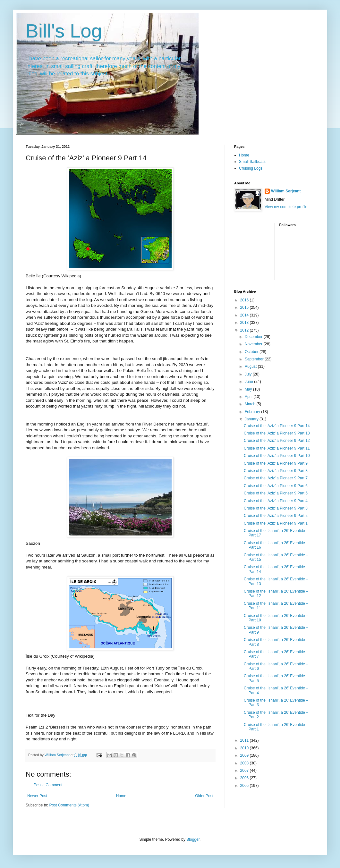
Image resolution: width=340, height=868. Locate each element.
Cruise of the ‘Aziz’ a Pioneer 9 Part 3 (276, 508)
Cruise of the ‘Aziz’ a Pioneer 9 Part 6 (276, 486)
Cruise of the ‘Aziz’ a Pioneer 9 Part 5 (276, 493)
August (251, 367)
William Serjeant (286, 191)
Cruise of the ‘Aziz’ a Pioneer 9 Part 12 (277, 441)
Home (121, 796)
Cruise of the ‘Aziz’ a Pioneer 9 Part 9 (276, 463)
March (251, 404)
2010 (245, 748)
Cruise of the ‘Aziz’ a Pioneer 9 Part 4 (276, 501)
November (254, 344)
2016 (245, 300)
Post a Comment (48, 785)
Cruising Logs (251, 168)
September (255, 359)
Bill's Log (64, 31)
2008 (245, 763)
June (249, 382)
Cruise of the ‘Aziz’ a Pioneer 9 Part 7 (276, 478)
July (249, 374)
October (252, 352)
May (249, 389)
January (252, 419)
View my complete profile (286, 207)
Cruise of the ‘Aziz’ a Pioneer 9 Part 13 (277, 433)
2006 (245, 778)
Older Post (204, 796)
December (254, 337)
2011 (245, 740)
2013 (245, 323)
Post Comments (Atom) (69, 805)
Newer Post (37, 796)
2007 (245, 771)
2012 (245, 330)
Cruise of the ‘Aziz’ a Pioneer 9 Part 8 (276, 471)
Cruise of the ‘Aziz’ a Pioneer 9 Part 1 (276, 523)
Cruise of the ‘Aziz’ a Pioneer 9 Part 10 (277, 456)
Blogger (193, 839)
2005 (245, 786)
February (253, 412)
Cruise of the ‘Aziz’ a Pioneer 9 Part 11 (277, 448)
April (249, 397)
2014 (245, 315)
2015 (245, 308)
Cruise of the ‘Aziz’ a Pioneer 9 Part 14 (277, 426)
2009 (245, 755)
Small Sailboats (252, 162)
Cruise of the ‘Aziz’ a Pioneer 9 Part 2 (276, 516)
